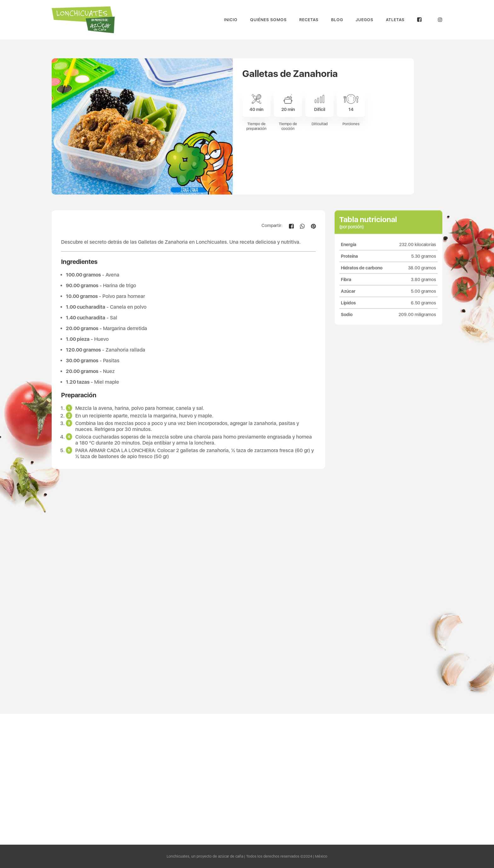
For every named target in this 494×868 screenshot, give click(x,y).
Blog (337, 20)
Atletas (395, 20)
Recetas (309, 20)
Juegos (365, 20)
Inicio (231, 20)
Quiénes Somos (268, 20)
